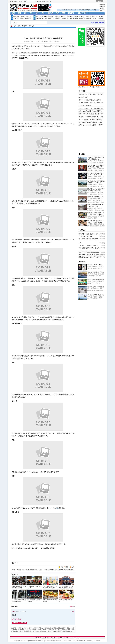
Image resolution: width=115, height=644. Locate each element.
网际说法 (51, 18)
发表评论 (72, 606)
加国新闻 (25, 26)
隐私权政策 (46, 638)
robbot (14, 612)
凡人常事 (88, 16)
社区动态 (50, 13)
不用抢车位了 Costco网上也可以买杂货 (91, 122)
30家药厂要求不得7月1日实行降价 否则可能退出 (30, 570)
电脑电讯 (57, 16)
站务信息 (54, 638)
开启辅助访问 (104, 1)
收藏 (73, 567)
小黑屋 (66, 638)
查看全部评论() (17, 619)
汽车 (25, 16)
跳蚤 (25, 13)
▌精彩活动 (82, 262)
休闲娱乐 (82, 16)
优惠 (80, 10)
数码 (28, 16)
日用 (21, 16)
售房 (65, 10)
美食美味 (51, 16)
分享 (67, 567)
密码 (24, 1)
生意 (69, 10)
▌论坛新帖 (82, 230)
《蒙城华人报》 (82, 13)
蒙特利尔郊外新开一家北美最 (96, 280)
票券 (21, 18)
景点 (90, 10)
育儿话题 (45, 18)
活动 (76, 10)
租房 (62, 10)
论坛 (31, 13)
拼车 (28, 18)
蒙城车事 (45, 16)
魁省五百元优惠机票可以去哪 (96, 272)
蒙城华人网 (11, 26)
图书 (18, 18)
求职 (18, 16)
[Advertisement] (78, 6)
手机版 (60, 638)
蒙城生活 (15, 575)
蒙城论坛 (102, 8)
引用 (73, 612)
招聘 (15, 16)
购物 (57, 508)
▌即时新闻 (82, 154)
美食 (83, 10)
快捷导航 (99, 1)
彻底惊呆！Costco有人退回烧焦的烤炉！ (91, 125)
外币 (15, 18)
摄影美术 (88, 18)
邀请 (61, 567)
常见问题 (102, 6)
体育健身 (76, 16)
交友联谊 (70, 16)
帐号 (12, 1)
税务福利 (82, 18)
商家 (64, 13)
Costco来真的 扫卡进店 (86, 105)
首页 (13, 13)
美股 (80, 243)
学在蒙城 (39, 18)
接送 (94, 10)
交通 (87, 10)
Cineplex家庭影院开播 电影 (95, 265)
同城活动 (94, 18)
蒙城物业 (76, 18)
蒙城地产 (102, 10)
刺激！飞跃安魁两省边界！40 (96, 294)
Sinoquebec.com (75, 638)
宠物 (25, 18)
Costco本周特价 (84, 97)
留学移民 (57, 18)
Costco (17, 563)
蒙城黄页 (71, 13)
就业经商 (70, 18)
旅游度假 (101, 18)
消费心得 (39, 16)
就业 (73, 10)
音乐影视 (94, 16)
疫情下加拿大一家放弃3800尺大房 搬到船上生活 (62, 570)
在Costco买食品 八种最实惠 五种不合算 (91, 119)
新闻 (19, 13)
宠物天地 (63, 16)
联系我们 (102, 4)
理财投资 (63, 18)
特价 (43, 13)
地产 (58, 13)
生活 (37, 13)
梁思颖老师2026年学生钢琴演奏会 (89, 257)
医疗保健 (101, 16)
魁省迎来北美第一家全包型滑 (96, 287)
